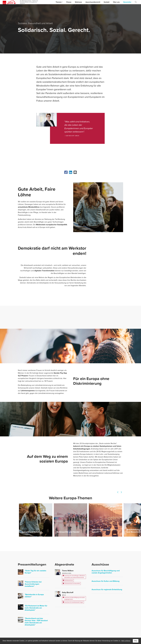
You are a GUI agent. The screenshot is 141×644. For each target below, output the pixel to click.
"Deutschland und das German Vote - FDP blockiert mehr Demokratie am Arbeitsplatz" (36, 622)
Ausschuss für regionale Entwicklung (107, 590)
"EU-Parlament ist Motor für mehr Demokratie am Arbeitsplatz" (36, 608)
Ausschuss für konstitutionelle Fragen (73, 602)
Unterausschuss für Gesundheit (71, 584)
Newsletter (127, 2)
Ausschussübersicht (93, 2)
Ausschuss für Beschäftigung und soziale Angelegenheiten (74, 599)
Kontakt (107, 2)
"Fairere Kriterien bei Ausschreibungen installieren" (33, 584)
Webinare (78, 2)
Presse (69, 2)
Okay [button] (136, 641)
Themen (59, 2)
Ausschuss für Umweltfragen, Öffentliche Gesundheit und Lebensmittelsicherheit (74, 577)
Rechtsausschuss (68, 581)
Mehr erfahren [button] (126, 641)
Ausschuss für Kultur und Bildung (106, 581)
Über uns (116, 2)
